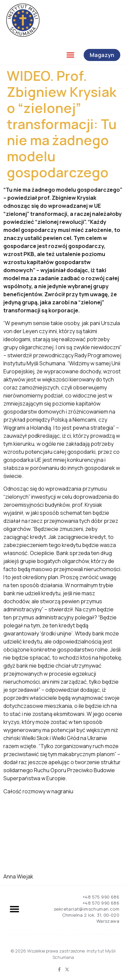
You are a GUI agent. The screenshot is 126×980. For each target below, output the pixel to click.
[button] (71, 55)
